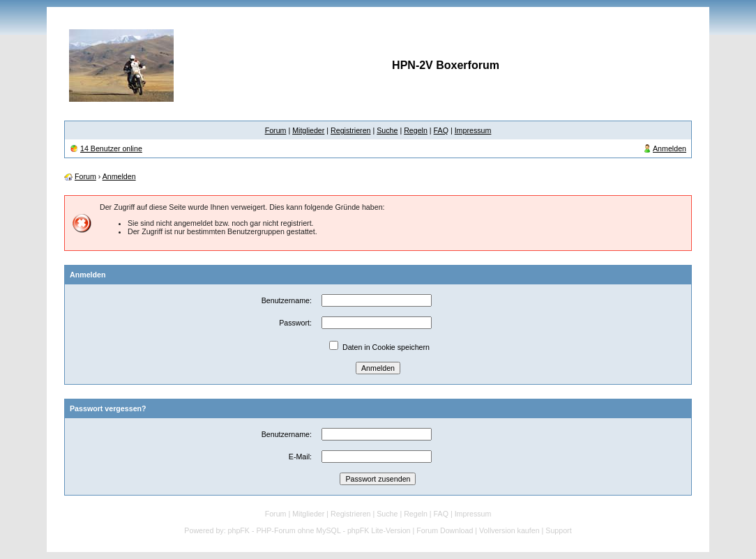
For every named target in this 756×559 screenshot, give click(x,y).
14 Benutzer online (111, 148)
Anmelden (670, 148)
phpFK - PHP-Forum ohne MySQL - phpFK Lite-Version (319, 530)
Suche (387, 130)
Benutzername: (287, 300)
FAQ (441, 130)
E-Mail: (300, 457)
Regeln (416, 130)
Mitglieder (308, 130)
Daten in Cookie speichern (386, 347)
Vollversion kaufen (509, 530)
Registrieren (350, 130)
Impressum (473, 130)
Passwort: (295, 323)
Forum (276, 130)
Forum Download (445, 530)
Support (558, 530)
